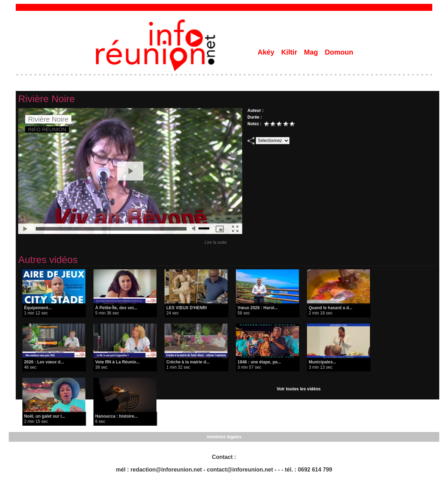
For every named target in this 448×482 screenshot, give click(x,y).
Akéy (267, 52)
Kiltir (290, 52)
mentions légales (224, 437)
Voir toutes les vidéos (299, 389)
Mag (312, 52)
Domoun (339, 52)
